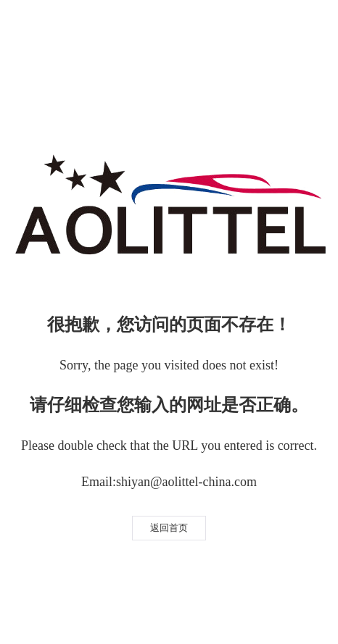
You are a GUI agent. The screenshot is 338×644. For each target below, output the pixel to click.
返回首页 (169, 528)
